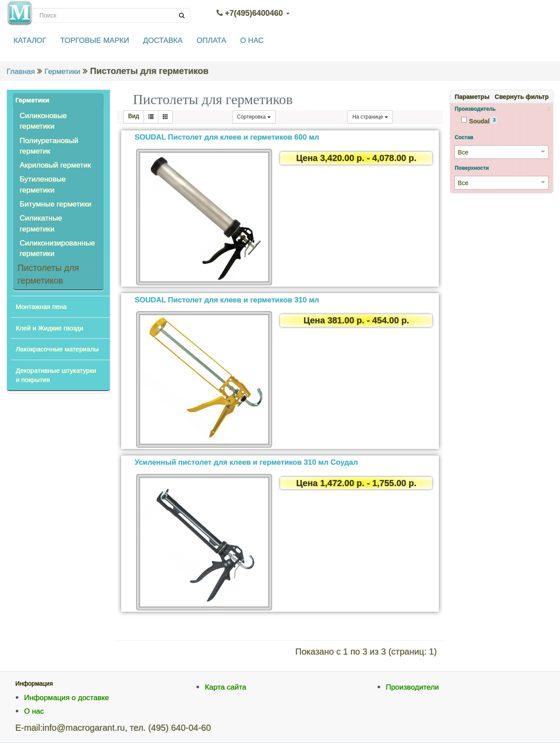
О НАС (252, 40)
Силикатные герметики (41, 223)
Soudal (479, 121)
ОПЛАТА (211, 40)
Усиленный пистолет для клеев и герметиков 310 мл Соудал (246, 462)
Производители (413, 687)
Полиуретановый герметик (49, 146)
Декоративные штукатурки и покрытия (56, 375)
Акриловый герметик (55, 165)
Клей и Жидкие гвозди (49, 328)
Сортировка (254, 117)
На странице (370, 117)
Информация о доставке (66, 698)
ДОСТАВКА (163, 40)
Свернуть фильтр (522, 97)
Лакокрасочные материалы (57, 349)
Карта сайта (226, 687)
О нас (34, 711)
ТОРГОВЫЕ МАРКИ (95, 40)
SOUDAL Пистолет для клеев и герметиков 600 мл (227, 137)
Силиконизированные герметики (57, 248)
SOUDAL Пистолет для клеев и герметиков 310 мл (227, 300)
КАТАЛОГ (30, 40)
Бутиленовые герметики (43, 184)
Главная (21, 72)
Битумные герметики (56, 204)
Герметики (63, 72)
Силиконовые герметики (43, 121)
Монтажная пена (41, 307)
